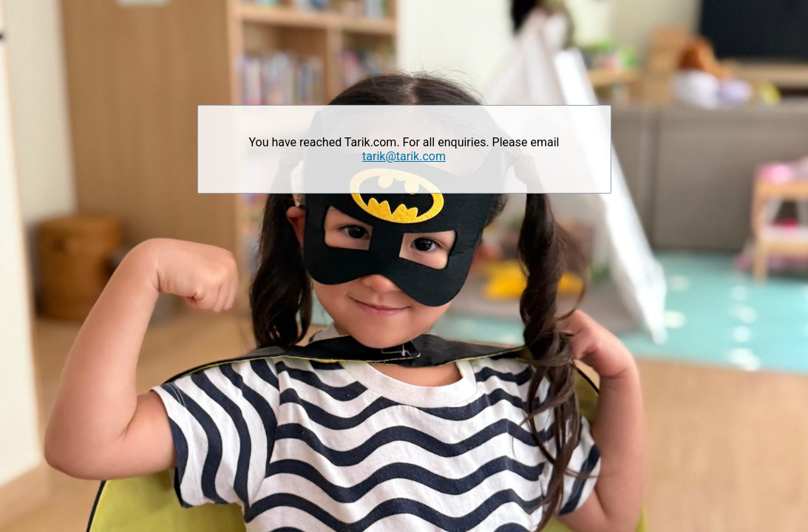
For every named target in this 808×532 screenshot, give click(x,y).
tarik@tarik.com (404, 156)
